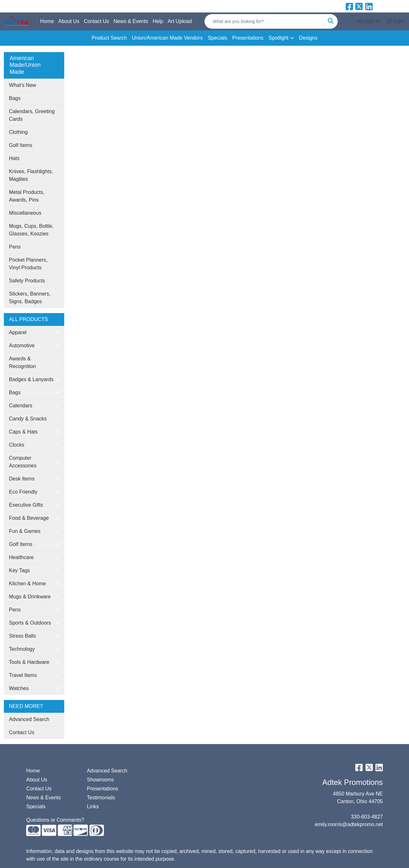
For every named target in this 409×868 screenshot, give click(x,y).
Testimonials (101, 798)
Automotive (22, 346)
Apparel (18, 332)
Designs (308, 38)
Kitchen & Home (27, 584)
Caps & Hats (23, 432)
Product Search (109, 38)
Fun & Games (25, 531)
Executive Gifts (26, 505)
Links (93, 807)
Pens (15, 247)
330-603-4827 (367, 817)
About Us (69, 21)
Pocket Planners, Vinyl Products (28, 264)
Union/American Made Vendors (167, 38)
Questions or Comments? (55, 820)
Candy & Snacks (28, 419)
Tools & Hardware (29, 662)
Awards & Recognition (23, 362)
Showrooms (100, 780)
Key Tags (19, 570)
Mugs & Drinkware (30, 597)
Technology (22, 649)
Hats (14, 158)
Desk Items (22, 479)
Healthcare (21, 557)
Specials (217, 38)
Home (47, 21)
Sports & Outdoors (30, 623)
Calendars (21, 406)
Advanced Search (29, 719)
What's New (23, 85)
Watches (19, 688)
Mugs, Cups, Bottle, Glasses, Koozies (31, 230)
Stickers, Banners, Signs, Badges (30, 298)
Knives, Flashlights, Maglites (31, 175)
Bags (15, 98)
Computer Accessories (23, 462)
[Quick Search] (264, 21)
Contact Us (96, 21)
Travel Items (23, 675)
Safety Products (27, 281)
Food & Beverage (29, 518)
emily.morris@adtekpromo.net (349, 824)
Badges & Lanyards (31, 379)
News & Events (131, 21)
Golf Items (21, 145)
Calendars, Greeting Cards (32, 115)
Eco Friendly (23, 492)
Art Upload (180, 21)
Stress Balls (22, 636)
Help (158, 21)
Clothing (18, 132)
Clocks (17, 445)
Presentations (248, 38)
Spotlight (278, 38)
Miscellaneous (25, 213)
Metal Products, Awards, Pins (27, 196)
